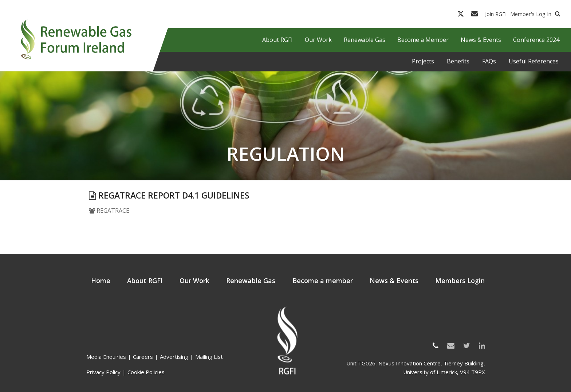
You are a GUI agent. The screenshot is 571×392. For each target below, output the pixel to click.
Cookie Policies (146, 372)
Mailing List (209, 357)
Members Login (460, 281)
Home (101, 281)
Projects (423, 61)
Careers (143, 357)
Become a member (323, 281)
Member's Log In (531, 14)
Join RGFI (496, 14)
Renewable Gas (251, 281)
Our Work (194, 281)
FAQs (489, 61)
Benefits (458, 61)
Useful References (534, 61)
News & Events (394, 281)
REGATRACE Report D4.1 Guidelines (169, 195)
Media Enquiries (106, 357)
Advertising (174, 357)
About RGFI (145, 281)
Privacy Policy (103, 372)
